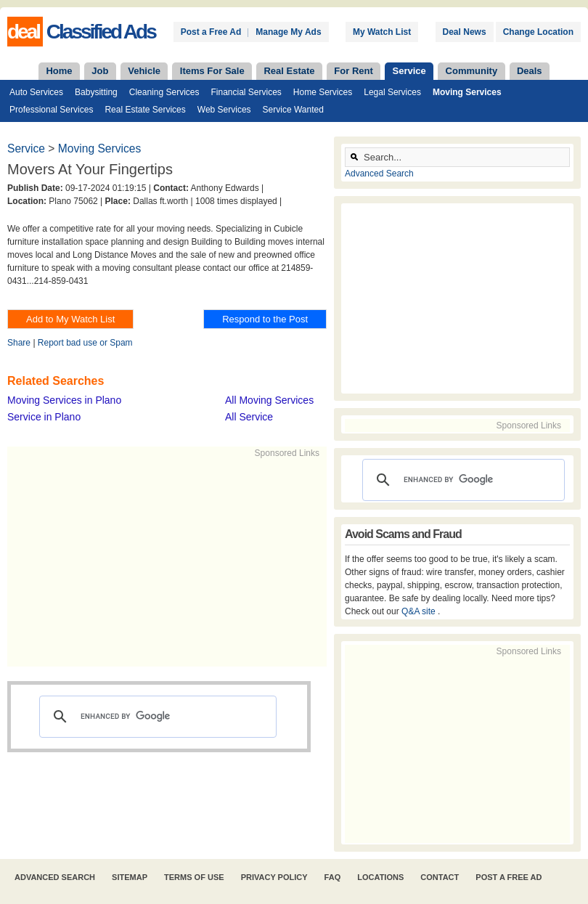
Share (19, 343)
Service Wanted (293, 110)
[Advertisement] (229, 561)
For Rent (353, 71)
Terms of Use (194, 877)
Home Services (323, 92)
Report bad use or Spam (85, 343)
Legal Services (392, 92)
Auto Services (36, 92)
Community (472, 71)
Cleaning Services (164, 92)
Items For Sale (212, 71)
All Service (249, 417)
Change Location (538, 32)
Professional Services (51, 110)
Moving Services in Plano (64, 400)
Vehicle (144, 71)
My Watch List (382, 32)
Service (409, 71)
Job (100, 71)
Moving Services (467, 92)
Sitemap (130, 877)
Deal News (465, 32)
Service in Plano (44, 417)
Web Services (224, 110)
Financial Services (246, 92)
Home (59, 71)
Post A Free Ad (509, 877)
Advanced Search (379, 174)
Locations (380, 877)
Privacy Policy (274, 877)
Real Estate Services (145, 110)
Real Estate (289, 71)
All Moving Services (269, 400)
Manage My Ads (288, 32)
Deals (530, 71)
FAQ (333, 877)
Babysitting (96, 92)
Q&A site (420, 611)
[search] (156, 717)
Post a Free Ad (211, 32)
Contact (440, 877)
